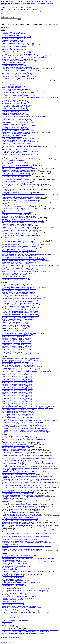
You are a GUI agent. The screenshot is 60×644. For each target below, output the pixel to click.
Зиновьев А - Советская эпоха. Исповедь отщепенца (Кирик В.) (21, 186)
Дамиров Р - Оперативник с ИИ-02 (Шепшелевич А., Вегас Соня (21, 308)
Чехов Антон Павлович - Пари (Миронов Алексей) (17, 224)
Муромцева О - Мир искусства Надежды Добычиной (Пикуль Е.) (22, 479)
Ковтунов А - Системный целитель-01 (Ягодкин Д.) (17, 335)
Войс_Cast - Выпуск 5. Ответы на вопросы (15, 162)
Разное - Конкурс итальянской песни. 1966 (15, 252)
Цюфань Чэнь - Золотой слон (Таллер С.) (14, 609)
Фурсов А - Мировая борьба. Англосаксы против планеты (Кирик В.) (23, 221)
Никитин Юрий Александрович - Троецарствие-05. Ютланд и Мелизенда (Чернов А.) (28, 408)
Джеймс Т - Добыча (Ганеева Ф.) (12, 181)
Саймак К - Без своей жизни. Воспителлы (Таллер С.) (18, 598)
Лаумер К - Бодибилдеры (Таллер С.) (13, 584)
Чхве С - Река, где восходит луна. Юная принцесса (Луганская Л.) (22, 227)
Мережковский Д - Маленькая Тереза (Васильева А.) (18, 471)
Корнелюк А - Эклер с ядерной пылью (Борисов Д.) (18, 121)
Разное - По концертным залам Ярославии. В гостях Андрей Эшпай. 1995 (24, 257)
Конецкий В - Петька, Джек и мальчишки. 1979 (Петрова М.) (20, 270)
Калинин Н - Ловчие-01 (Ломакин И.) (13, 321)
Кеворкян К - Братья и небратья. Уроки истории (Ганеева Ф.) (20, 189)
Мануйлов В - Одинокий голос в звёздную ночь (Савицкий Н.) (21, 200)
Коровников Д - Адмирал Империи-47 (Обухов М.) (17, 378)
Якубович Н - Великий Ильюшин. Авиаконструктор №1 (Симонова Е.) (23, 551)
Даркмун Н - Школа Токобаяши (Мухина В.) (15, 102)
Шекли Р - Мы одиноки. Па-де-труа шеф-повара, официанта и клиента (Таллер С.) (27, 631)
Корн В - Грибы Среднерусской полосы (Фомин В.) (17, 119)
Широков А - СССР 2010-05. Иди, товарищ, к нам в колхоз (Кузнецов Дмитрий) (26, 425)
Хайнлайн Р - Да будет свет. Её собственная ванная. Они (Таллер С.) (23, 608)
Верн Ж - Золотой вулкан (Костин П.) (13, 570)
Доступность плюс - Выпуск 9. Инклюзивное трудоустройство (21, 359)
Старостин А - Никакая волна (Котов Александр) (17, 145)
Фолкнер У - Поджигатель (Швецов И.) (14, 65)
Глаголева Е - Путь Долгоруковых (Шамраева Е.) (17, 180)
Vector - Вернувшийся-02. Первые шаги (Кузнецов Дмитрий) (20, 360)
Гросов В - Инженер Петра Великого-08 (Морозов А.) (18, 302)
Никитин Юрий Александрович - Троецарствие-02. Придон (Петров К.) (24, 405)
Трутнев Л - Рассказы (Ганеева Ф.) (12, 219)
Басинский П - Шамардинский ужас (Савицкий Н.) (17, 167)
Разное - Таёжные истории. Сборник (13, 84)
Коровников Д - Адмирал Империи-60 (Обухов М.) (17, 398)
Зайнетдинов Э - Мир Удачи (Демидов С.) (15, 104)
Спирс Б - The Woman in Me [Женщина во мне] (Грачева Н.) (20, 519)
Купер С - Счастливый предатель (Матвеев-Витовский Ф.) (19, 462)
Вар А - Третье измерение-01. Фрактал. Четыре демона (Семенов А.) (23, 298)
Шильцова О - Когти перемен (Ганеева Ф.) (15, 230)
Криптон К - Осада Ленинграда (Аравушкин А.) (16, 134)
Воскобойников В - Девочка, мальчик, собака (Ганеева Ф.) (19, 173)
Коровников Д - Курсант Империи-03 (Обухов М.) (17, 340)
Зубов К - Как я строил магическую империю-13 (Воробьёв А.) (21, 313)
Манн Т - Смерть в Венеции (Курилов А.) (15, 46)
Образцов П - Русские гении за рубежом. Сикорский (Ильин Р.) (21, 490)
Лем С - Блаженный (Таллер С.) (12, 587)
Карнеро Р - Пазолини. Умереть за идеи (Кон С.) (17, 449)
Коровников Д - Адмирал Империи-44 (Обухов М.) (17, 373)
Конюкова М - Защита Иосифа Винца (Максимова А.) (18, 457)
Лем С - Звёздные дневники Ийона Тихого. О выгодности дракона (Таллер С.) (25, 589)
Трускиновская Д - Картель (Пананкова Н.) (15, 150)
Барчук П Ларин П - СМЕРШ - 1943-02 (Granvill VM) (18, 365)
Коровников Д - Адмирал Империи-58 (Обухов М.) (17, 395)
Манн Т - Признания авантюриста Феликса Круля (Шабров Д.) (21, 45)
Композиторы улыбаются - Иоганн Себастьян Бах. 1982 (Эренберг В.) (23, 240)
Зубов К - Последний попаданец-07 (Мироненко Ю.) (18, 317)
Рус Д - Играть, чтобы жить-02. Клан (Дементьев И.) (18, 409)
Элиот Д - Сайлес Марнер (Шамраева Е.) (14, 235)
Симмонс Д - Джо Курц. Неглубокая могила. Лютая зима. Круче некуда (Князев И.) (27, 56)
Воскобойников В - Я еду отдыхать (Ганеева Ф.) (16, 176)
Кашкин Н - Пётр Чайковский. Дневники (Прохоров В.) (19, 451)
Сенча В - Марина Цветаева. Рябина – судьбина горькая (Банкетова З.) (23, 516)
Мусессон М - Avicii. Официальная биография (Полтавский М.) (21, 481)
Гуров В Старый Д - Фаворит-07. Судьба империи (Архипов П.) (21, 303)
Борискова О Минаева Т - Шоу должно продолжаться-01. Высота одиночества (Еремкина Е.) (30, 370)
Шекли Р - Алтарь (8, 616)
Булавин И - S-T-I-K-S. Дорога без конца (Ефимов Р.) (18, 92)
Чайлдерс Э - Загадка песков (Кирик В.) (14, 222)
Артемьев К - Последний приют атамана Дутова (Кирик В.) (20, 164)
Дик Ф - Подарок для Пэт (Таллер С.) (13, 577)
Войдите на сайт (6, 9)
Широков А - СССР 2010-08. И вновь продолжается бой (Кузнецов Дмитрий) (25, 430)
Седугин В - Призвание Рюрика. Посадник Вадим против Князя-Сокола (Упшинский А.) (29, 210)
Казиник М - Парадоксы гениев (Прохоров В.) (16, 447)
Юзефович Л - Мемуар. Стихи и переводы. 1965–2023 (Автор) (21, 154)
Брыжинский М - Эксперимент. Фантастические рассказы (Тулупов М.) (23, 91)
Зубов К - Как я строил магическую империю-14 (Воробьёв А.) (21, 314)
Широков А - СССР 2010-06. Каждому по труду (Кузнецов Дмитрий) (23, 427)
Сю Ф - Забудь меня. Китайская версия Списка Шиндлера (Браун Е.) (23, 146)
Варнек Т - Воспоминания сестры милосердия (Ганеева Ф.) (20, 172)
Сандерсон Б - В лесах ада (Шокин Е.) (14, 604)
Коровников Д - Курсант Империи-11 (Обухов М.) (17, 352)
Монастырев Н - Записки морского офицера (15, 474)
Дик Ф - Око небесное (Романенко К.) (13, 576)
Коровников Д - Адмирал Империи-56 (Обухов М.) (17, 392)
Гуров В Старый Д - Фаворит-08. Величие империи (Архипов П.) (22, 305)
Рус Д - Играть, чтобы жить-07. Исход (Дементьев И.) (18, 417)
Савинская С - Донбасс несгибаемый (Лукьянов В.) (17, 143)
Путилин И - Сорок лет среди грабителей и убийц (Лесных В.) (21, 505)
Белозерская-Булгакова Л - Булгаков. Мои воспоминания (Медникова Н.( (24, 440)
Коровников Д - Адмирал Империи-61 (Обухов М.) (17, 400)
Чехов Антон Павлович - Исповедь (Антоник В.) (17, 279)
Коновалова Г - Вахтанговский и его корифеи (16, 278)
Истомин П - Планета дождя (11, 111)
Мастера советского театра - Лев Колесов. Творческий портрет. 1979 (23, 248)
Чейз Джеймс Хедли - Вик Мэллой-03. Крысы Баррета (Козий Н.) (22, 69)
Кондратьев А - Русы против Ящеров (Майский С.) (17, 118)
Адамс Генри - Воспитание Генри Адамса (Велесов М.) (19, 438)
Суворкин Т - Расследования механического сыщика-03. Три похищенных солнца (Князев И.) (30, 421)
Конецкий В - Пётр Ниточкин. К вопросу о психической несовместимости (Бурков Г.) (28, 272)
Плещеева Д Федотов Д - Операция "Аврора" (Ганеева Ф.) (19, 207)
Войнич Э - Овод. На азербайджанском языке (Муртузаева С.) (21, 97)
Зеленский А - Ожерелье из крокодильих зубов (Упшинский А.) (21, 184)
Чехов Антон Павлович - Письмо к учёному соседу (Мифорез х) (21, 540)
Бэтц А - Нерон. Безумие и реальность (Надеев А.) (17, 444)
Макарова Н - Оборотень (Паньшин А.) (14, 135)
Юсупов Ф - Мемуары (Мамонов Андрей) (15, 549)
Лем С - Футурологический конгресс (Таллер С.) (17, 595)
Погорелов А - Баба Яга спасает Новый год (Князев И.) (19, 138)
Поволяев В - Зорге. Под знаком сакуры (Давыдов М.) (18, 495)
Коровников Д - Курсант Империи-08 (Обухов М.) (17, 348)
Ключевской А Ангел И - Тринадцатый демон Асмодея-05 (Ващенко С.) (24, 333)
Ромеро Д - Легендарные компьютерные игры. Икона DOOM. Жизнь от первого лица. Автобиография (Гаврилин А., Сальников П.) (28, 512)
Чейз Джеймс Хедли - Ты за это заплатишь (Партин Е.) (19, 78)
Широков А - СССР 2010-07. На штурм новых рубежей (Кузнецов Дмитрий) (25, 429)
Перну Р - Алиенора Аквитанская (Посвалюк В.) (17, 493)
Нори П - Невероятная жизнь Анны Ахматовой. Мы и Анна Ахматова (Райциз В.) (27, 487)
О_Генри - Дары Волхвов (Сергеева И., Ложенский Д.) (18, 54)
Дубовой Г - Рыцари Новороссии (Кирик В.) (15, 183)
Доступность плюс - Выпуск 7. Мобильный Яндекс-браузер (20, 555)
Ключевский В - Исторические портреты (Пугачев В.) (18, 454)
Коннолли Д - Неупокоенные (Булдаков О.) (15, 34)
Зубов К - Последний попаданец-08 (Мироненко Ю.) (18, 319)
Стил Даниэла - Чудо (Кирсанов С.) (13, 59)
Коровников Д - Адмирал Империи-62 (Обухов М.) (17, 402)
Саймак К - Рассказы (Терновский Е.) (13, 603)
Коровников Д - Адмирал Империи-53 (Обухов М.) (17, 387)
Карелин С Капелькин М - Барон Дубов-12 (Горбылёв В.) (19, 324)
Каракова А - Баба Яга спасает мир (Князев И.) (16, 115)
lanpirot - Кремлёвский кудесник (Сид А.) (14, 86)
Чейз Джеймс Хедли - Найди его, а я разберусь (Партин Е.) (20, 75)
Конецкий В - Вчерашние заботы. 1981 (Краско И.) (17, 264)
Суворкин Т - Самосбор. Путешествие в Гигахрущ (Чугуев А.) (21, 61)
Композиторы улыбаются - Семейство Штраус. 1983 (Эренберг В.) (22, 241)
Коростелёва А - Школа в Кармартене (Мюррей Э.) (17, 123)
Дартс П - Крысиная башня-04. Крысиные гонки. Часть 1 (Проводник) (23, 310)
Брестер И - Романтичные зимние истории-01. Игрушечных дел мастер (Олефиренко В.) (29, 371)
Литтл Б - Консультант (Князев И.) (12, 35)
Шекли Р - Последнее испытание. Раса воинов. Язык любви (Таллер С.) (24, 633)
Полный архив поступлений (10, 637)
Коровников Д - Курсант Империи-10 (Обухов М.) (17, 351)
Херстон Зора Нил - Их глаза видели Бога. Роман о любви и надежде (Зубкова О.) (26, 536)
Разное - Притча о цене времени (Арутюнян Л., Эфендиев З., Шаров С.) (24, 259)
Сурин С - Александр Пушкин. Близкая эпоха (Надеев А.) (19, 520)
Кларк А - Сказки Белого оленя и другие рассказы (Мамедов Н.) (21, 582)
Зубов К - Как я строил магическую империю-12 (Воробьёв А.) (21, 311)
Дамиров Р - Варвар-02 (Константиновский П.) (16, 306)
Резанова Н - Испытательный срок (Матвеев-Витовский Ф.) (20, 142)
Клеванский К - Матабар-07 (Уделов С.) (14, 330)
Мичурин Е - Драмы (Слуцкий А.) (12, 137)
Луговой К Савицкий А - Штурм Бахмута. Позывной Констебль (21, 467)
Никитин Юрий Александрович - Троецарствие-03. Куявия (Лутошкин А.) (24, 406)
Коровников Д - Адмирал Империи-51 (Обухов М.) (17, 384)
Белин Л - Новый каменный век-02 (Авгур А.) (16, 290)
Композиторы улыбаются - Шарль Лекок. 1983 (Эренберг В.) (20, 246)
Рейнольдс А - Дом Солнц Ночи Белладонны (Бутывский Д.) (20, 597)
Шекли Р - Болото (7, 624)
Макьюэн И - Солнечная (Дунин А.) (13, 40)
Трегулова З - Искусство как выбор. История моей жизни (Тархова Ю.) (23, 525)
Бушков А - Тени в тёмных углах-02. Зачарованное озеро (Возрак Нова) (23, 297)
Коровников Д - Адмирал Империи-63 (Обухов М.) (17, 403)
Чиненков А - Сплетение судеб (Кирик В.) (15, 226)
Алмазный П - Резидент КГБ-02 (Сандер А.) (15, 362)
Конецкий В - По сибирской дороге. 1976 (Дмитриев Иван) (20, 273)
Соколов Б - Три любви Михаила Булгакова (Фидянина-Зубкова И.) (22, 517)
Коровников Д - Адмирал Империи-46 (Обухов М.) (17, 376)
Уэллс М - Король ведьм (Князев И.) (13, 64)
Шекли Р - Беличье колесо (10, 619)
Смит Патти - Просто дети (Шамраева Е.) (15, 215)
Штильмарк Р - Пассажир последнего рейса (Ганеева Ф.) (19, 232)
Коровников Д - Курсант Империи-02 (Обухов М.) (17, 338)
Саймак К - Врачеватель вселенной (13, 600)
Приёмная (37, 3)
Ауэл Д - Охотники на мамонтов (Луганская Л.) (16, 165)
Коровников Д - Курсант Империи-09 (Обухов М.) (17, 349)
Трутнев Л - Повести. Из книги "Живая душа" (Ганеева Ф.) (20, 218)
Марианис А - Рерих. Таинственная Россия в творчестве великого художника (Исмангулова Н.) (30, 468)
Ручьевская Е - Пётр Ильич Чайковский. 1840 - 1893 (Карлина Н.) (22, 208)
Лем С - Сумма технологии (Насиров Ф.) (14, 593)
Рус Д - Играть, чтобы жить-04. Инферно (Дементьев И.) (19, 413)
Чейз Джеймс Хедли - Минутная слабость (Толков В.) (18, 73)
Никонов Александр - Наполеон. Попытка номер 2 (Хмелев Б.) (21, 486)
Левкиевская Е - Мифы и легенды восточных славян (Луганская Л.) (22, 197)
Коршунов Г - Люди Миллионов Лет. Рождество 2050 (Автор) (21, 126)
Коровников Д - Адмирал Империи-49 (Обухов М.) (17, 381)
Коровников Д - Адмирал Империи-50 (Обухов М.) (17, 383)
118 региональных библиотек (24, 3)
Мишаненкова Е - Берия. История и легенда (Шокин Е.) (19, 473)
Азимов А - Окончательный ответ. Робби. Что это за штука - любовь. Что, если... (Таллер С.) (30, 562)
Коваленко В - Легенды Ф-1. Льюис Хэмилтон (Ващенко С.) (20, 455)
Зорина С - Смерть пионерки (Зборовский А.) (16, 108)
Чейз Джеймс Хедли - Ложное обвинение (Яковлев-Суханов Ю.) (21, 72)
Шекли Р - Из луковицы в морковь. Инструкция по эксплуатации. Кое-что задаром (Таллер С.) (30, 630)
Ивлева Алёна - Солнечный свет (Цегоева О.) (16, 110)
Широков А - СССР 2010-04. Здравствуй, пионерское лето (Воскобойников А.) (26, 424)
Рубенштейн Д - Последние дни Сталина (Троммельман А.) (20, 514)
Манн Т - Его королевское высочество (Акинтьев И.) (18, 43)
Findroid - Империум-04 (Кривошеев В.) (14, 286)
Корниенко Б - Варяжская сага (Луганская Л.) (16, 192)
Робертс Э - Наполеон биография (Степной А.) (16, 509)
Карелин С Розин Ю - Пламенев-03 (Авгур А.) (16, 329)
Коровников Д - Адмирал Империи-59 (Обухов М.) (17, 397)
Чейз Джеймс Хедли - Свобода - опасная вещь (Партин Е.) (20, 77)
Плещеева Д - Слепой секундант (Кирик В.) (15, 205)
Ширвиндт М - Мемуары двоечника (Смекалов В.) (17, 541)
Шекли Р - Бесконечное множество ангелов (15, 620)
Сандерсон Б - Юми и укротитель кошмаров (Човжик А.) (19, 606)
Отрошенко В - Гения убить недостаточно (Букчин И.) (18, 492)
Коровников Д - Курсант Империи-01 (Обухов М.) (17, 337)
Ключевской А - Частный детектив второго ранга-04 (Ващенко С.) (22, 332)
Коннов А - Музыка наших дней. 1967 (13, 276)
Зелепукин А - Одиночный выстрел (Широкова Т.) (17, 107)
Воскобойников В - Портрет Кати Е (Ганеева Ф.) (17, 175)
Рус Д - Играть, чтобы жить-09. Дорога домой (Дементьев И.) (21, 419)
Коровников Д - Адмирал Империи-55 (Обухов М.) (17, 390)
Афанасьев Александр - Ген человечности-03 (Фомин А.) (19, 289)
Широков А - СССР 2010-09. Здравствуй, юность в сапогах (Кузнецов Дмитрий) (26, 432)
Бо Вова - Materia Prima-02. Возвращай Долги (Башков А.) (20, 292)
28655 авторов (35, 1)
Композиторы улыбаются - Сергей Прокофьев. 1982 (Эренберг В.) (22, 243)
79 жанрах (27, 1)
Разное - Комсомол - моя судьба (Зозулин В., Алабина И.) (19, 251)
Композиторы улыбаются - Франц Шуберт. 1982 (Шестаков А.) (21, 245)
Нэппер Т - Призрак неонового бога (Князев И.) (16, 53)
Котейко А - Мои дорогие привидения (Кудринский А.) (19, 131)
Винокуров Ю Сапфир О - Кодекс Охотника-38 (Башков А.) (20, 300)
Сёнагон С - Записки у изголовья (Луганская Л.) (16, 213)
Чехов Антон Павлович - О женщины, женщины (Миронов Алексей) (23, 422)
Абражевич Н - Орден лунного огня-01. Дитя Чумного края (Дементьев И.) (25, 287)
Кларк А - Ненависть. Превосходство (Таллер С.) (17, 581)
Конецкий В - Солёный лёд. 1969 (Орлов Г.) (15, 275)
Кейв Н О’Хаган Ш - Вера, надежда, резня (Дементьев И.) (19, 452)
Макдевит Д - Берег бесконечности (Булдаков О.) (17, 37)
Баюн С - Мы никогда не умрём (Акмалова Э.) (16, 89)
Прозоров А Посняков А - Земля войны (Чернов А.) (18, 140)
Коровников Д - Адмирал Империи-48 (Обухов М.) (17, 379)
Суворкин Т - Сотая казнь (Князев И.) (13, 62)
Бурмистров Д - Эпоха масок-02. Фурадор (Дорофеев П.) (19, 294)
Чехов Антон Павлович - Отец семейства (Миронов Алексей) (20, 611)
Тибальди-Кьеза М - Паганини (11, 524)
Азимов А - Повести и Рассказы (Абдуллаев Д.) (16, 563)
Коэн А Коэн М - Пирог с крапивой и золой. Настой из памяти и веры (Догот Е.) (26, 132)
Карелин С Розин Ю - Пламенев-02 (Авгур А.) (16, 327)
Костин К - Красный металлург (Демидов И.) (16, 129)
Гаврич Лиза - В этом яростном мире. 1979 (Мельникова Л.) (20, 262)
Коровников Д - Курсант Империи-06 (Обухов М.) (17, 344)
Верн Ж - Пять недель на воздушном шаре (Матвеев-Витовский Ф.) (22, 574)
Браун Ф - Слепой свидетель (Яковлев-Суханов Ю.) (18, 566)
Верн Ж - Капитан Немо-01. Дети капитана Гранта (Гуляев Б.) (21, 571)
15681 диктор (45, 1)
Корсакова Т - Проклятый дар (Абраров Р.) (15, 124)
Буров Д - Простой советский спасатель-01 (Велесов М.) (19, 295)
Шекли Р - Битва (7, 622)
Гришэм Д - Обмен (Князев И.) (11, 32)
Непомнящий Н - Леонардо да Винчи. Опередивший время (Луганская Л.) (24, 202)
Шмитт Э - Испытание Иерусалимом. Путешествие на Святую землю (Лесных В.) (27, 546)
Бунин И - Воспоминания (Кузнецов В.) (14, 443)
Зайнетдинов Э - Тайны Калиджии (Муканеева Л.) (17, 105)
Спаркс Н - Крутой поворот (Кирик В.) (14, 216)
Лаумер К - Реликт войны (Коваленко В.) (14, 585)
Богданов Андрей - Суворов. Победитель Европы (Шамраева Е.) (21, 168)
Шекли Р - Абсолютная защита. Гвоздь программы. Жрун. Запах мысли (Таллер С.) (27, 612)
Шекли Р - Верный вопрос (10, 628)
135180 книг (19, 1)
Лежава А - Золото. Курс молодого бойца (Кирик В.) (18, 199)
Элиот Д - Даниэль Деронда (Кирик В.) (14, 234)
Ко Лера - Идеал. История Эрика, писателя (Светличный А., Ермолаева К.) (24, 116)
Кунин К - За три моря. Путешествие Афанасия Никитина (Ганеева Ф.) (23, 194)
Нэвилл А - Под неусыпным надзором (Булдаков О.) (18, 51)
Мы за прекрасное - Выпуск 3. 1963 (13, 249)
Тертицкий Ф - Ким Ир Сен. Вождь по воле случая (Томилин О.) (21, 522)
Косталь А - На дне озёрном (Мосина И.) (14, 127)
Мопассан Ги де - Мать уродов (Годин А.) (15, 50)
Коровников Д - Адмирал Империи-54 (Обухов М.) (17, 389)
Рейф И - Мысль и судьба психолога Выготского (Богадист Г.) (21, 506)
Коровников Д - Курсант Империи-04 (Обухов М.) (17, 341)
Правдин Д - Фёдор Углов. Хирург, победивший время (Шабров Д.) (22, 503)
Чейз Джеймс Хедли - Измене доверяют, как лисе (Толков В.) (20, 70)
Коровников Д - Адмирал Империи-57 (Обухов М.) (17, 394)
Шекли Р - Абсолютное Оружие (12, 614)
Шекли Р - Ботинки (8, 625)
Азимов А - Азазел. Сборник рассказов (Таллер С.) (17, 557)
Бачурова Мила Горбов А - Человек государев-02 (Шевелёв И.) (21, 368)
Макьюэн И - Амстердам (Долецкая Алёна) (15, 38)
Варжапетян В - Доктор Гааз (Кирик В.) (14, 170)
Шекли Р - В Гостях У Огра (10, 627)
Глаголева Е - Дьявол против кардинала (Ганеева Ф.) (18, 178)
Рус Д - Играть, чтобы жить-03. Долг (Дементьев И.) (18, 411)
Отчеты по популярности (9, 642)
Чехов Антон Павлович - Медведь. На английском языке (19, 80)
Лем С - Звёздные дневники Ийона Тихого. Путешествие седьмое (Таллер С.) (25, 592)
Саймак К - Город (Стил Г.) (10, 601)
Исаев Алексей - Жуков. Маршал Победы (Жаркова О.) (19, 446)
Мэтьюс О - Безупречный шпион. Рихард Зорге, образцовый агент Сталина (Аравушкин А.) (30, 482)
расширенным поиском (51, 25)
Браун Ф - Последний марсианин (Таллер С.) (15, 565)
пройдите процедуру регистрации (34, 11)
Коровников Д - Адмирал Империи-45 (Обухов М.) (17, 375)
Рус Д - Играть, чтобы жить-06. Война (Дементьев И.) (18, 416)
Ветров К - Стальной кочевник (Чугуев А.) (15, 94)
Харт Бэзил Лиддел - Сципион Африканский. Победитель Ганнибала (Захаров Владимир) (29, 533)
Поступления (5, 27)
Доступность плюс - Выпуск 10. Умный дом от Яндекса (19, 284)
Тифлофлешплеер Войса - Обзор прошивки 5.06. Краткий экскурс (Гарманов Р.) (26, 260)
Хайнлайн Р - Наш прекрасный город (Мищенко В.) (18, 67)
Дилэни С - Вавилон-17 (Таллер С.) (13, 579)
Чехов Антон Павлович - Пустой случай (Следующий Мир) (20, 151)
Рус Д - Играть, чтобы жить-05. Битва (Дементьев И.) (18, 414)
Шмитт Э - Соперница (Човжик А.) (13, 153)
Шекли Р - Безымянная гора (10, 617)
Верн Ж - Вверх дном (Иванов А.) (12, 568)
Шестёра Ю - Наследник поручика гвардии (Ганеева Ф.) (19, 229)
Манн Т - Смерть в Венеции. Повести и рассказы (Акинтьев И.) (21, 48)
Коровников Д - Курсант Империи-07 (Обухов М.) (17, 346)
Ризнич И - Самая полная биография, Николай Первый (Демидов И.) (23, 508)
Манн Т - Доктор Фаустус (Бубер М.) (13, 42)
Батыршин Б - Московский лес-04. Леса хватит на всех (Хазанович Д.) (23, 367)
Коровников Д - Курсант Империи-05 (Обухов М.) (17, 343)
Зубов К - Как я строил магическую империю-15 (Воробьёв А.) (21, 316)
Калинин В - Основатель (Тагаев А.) (13, 113)
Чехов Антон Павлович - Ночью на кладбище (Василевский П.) (21, 354)
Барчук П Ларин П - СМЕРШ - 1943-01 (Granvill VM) (18, 363)
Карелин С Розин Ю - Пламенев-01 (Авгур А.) (16, 325)
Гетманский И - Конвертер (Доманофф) (14, 100)
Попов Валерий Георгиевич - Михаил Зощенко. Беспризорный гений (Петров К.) (26, 500)
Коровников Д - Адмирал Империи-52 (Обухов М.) (17, 386)
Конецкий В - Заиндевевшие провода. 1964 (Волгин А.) (19, 268)
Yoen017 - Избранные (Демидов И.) (13, 88)
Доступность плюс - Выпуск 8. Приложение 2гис (17, 436)
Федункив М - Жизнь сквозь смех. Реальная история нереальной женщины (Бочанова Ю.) (29, 527)
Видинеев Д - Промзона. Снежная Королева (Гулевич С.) (19, 96)
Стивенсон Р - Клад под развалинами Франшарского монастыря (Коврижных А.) (26, 58)
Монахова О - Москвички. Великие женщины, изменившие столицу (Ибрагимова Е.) (27, 476)
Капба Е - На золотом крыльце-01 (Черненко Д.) (16, 322)
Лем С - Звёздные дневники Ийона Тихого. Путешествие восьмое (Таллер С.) (25, 590)
